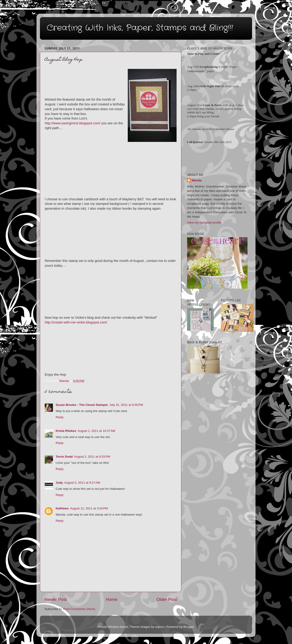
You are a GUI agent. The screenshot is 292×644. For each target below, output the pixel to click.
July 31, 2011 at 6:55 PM (126, 405)
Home (112, 599)
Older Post (167, 599)
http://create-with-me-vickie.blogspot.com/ (76, 322)
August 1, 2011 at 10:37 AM (96, 431)
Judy (59, 483)
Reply (60, 417)
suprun (160, 627)
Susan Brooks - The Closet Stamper (82, 405)
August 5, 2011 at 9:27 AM (82, 483)
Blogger (189, 627)
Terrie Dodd (64, 457)
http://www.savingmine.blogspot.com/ (73, 123)
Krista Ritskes (66, 431)
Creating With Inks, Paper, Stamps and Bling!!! (140, 28)
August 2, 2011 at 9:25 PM (92, 457)
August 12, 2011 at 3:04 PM (89, 508)
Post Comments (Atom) (79, 609)
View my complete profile (204, 223)
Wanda (197, 180)
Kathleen (62, 508)
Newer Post (56, 599)
